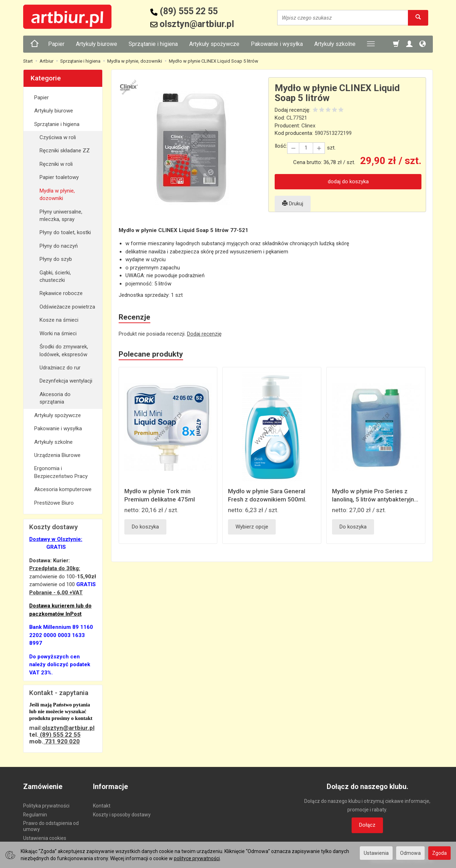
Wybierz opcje (252, 527)
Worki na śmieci (58, 333)
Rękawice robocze (61, 293)
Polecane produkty (151, 354)
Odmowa (410, 853)
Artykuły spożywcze (214, 44)
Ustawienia (376, 853)
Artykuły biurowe (97, 44)
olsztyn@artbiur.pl (68, 728)
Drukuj (293, 204)
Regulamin (35, 815)
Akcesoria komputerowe (63, 489)
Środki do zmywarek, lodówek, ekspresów (64, 350)
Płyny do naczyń (59, 246)
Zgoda (439, 853)
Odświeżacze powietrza (67, 307)
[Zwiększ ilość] (293, 148)
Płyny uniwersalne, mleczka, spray (61, 215)
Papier (56, 44)
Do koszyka (145, 527)
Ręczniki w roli (56, 164)
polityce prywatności (197, 858)
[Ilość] (306, 148)
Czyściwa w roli (58, 137)
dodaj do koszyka (348, 182)
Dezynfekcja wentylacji (66, 381)
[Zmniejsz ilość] (319, 148)
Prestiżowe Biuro (54, 503)
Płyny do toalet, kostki (65, 232)
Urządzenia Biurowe (57, 455)
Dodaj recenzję (204, 334)
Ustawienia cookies (45, 838)
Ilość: (281, 146)
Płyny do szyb (56, 259)
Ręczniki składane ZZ (65, 151)
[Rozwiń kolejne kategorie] (371, 44)
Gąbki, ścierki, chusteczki (55, 276)
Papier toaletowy (59, 177)
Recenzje (134, 317)
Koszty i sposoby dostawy (122, 815)
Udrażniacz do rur (60, 368)
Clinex (308, 126)
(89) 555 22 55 (59, 735)
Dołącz (367, 825)
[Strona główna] (35, 44)
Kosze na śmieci (59, 320)
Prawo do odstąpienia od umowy (51, 826)
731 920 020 (62, 741)
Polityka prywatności (46, 806)
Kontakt (102, 806)
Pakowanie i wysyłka (277, 44)
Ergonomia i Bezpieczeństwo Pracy (61, 472)
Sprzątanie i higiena (153, 44)
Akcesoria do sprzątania (55, 398)
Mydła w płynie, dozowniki (57, 194)
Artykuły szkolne (335, 44)
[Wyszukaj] (418, 18)
